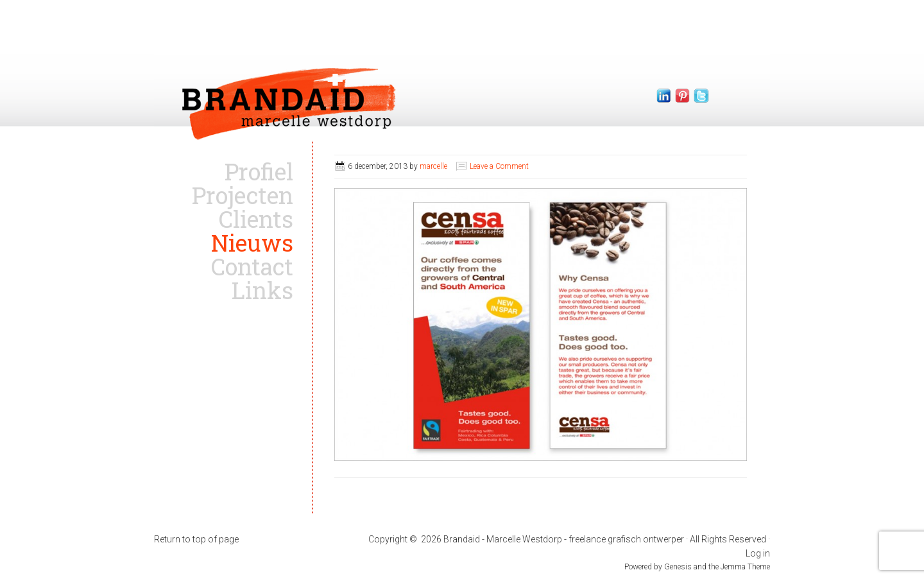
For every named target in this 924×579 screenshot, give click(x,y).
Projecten (243, 195)
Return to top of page (196, 539)
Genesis (679, 567)
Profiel (259, 171)
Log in (758, 553)
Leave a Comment (499, 166)
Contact (252, 266)
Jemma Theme (745, 567)
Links (262, 290)
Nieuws (252, 243)
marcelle (433, 166)
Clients (256, 219)
